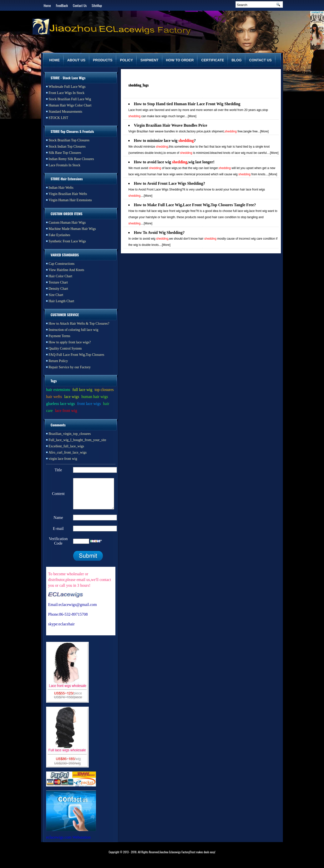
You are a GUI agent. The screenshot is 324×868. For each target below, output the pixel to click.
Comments (58, 425)
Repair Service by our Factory (70, 367)
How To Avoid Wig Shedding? (159, 233)
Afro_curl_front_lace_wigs (68, 452)
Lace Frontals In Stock (64, 165)
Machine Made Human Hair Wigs (72, 229)
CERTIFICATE (213, 60)
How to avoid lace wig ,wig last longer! (174, 162)
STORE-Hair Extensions (67, 179)
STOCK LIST (58, 118)
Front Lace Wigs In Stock (67, 93)
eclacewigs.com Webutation (68, 843)
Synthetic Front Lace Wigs (67, 241)
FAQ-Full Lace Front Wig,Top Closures (76, 355)
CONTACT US (260, 60)
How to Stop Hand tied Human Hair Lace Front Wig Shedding (187, 104)
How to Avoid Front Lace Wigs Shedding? (169, 183)
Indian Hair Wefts (61, 188)
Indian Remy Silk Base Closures (71, 159)
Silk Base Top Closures (65, 153)
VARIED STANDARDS (65, 255)
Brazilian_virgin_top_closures (70, 434)
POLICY (126, 60)
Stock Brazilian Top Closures (69, 140)
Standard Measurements (65, 112)
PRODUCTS (103, 60)
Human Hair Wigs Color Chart (70, 105)
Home (47, 5)
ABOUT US (76, 60)
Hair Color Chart (60, 276)
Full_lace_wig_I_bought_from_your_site (77, 440)
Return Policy (58, 361)
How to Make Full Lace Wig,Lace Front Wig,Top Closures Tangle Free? (195, 205)
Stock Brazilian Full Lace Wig (70, 99)
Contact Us (80, 5)
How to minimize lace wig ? (165, 141)
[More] (192, 116)
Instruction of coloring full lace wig (73, 330)
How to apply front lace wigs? (70, 342)
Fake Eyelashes (59, 235)
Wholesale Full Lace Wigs (67, 87)
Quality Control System (65, 348)
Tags (54, 381)
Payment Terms (59, 336)
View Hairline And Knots (66, 270)
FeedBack (62, 5)
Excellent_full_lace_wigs (66, 446)
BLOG (237, 60)
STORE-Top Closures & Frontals (72, 131)
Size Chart (56, 295)
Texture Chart (58, 282)
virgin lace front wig (63, 459)
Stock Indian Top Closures (67, 146)
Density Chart (58, 289)
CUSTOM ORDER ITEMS (67, 214)
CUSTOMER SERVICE (65, 315)
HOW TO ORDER (180, 60)
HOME (55, 60)
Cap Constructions (62, 264)
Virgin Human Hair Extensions (70, 200)
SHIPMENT (149, 60)
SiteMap (97, 5)
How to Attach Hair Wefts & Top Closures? (79, 324)
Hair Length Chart (61, 301)
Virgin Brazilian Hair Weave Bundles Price (170, 125)
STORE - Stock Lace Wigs (68, 78)
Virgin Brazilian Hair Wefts (68, 194)
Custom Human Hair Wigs (67, 223)
